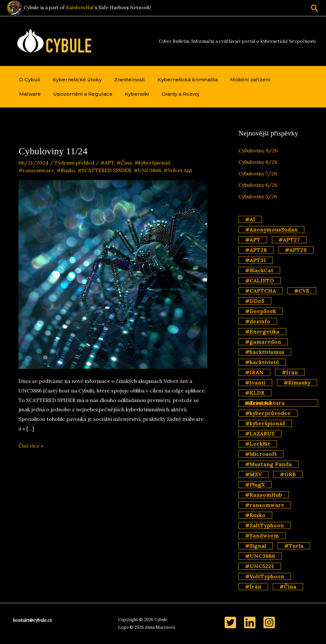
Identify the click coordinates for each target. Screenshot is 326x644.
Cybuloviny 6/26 (258, 185)
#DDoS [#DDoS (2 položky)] (255, 301)
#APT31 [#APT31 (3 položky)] (256, 260)
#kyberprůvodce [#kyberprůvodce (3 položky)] (268, 413)
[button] (315, 8)
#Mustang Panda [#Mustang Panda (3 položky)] (269, 464)
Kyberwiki (99, 94)
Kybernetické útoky (74, 80)
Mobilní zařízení (240, 80)
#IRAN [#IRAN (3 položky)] (254, 372)
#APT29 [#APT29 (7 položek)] (296, 250)
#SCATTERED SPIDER (104, 170)
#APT (107, 163)
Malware (281, 80)
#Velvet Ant (178, 170)
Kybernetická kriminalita (179, 80)
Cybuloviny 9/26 (258, 150)
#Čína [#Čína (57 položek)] (288, 587)
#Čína (124, 163)
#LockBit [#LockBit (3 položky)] (258, 444)
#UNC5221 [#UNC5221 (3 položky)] (260, 566)
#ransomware (36, 170)
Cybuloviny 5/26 (258, 196)
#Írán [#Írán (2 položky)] (253, 587)
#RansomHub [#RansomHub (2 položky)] (264, 495)
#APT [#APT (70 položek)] (253, 240)
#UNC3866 (147, 170)
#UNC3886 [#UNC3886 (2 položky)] (260, 556)
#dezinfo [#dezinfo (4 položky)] (258, 321)
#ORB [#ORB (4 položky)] (288, 474)
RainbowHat (80, 7)
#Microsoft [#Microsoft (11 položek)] (261, 454)
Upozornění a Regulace (47, 94)
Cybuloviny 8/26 (258, 162)
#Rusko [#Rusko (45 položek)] (255, 515)
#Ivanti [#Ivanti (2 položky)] (255, 383)
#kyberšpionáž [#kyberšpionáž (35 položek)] (265, 423)
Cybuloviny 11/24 (53, 151)
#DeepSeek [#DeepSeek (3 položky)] (261, 311)
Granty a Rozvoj (140, 94)
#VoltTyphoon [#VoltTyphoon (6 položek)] (265, 576)
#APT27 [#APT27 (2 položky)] (289, 240)
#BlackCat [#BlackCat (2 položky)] (259, 270)
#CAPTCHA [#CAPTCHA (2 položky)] (261, 291)
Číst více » (31, 446)
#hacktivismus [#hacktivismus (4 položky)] (265, 352)
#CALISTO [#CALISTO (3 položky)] (260, 281)
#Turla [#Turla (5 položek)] (294, 546)
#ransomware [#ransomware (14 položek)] (265, 505)
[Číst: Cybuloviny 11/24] (113, 274)
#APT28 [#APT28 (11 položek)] (256, 250)
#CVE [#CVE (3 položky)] (302, 291)
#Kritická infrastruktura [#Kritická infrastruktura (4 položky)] (265, 403)
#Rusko (66, 170)
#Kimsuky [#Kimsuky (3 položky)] (297, 383)
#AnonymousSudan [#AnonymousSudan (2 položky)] (271, 230)
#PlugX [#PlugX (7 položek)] (255, 485)
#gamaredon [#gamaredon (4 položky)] (263, 342)
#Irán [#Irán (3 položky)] (290, 372)
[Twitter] (230, 622)
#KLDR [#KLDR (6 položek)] (255, 393)
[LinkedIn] (250, 622)
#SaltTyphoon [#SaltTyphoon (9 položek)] (265, 525)
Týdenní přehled (74, 163)
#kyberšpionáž (152, 163)
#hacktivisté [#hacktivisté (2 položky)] (262, 362)
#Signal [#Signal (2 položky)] (256, 546)
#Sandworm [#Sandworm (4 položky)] (262, 536)
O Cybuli (28, 80)
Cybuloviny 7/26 (258, 173)
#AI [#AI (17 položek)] (250, 219)
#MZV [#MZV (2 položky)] (253, 474)
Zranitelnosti (124, 80)
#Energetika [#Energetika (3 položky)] (262, 332)
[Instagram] (269, 622)
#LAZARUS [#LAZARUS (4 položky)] (260, 434)
